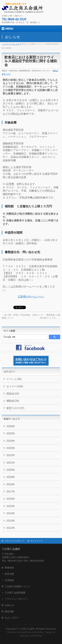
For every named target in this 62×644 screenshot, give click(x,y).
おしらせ (16, 44)
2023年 (11, 448)
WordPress (26, 632)
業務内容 (9, 568)
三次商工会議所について (17, 586)
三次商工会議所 (27, 629)
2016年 (11, 499)
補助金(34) (13, 401)
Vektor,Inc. (25, 636)
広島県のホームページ (31, 297)
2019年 (11, 477)
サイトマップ (37, 541)
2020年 (11, 470)
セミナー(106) (15, 386)
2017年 (11, 492)
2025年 (11, 434)
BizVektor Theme (43, 632)
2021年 (11, 463)
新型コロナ (6, 74)
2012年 (11, 528)
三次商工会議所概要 (15, 593)
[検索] (24, 337)
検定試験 (9, 611)
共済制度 (9, 580)
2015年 (11, 506)
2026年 (11, 426)
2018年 (11, 484)
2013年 (11, 521)
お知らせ (9, 605)
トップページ (7, 44)
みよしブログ (12, 618)
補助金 (55, 71)
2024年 (11, 441)
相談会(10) (13, 394)
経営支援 (9, 574)
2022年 (11, 455)
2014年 (11, 513)
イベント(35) (14, 379)
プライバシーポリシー (15, 541)
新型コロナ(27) (15, 408)
